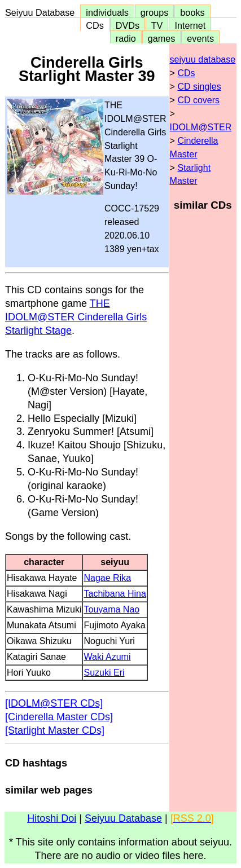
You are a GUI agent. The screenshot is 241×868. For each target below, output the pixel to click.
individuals (107, 12)
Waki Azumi (107, 657)
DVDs (128, 25)
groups (155, 12)
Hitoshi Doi (52, 818)
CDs (95, 25)
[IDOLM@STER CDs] (54, 703)
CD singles (199, 87)
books (192, 12)
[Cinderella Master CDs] (59, 717)
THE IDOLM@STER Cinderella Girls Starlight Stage (76, 317)
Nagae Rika (107, 578)
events (200, 38)
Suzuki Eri (104, 673)
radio (126, 38)
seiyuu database (203, 60)
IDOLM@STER (201, 127)
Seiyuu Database (42, 12)
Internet (190, 25)
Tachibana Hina (115, 594)
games (162, 38)
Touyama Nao (111, 609)
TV (157, 25)
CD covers (198, 100)
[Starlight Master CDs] (55, 730)
